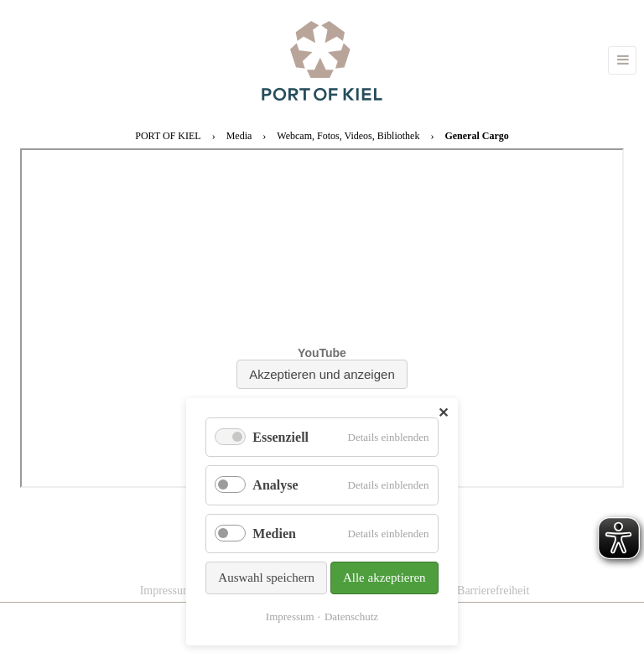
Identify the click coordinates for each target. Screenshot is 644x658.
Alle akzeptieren (384, 578)
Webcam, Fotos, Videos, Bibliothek (348, 136)
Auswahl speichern (266, 578)
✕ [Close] (443, 413)
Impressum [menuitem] (166, 591)
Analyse (275, 485)
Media (239, 136)
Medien (274, 534)
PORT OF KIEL (168, 136)
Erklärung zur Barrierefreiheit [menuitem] (459, 591)
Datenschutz (351, 617)
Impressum (290, 617)
